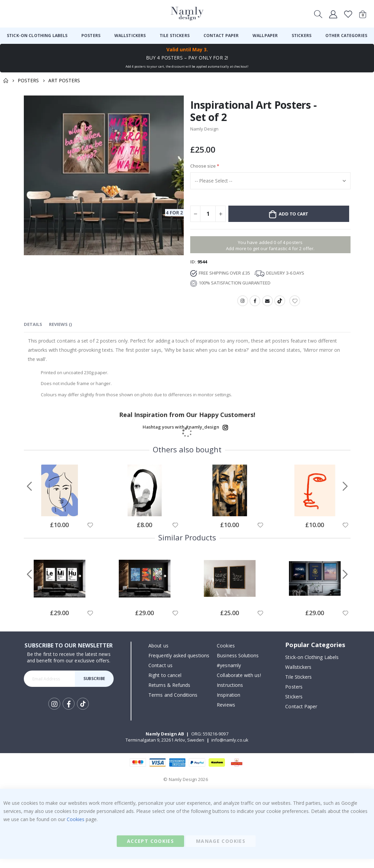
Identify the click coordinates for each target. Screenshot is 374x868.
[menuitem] (37, 36)
